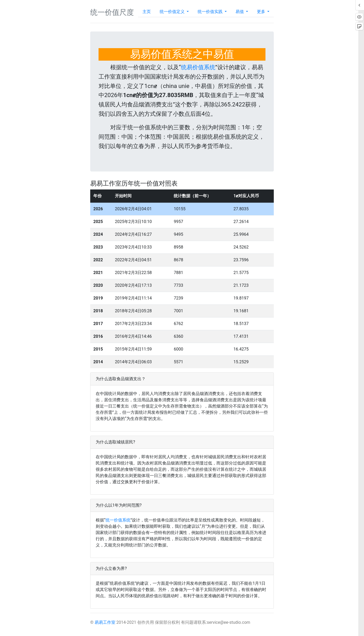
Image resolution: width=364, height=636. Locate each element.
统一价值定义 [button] (173, 12)
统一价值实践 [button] (211, 12)
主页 (147, 12)
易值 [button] (240, 12)
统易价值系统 (198, 67)
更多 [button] (262, 12)
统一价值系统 (118, 520)
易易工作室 (105, 622)
